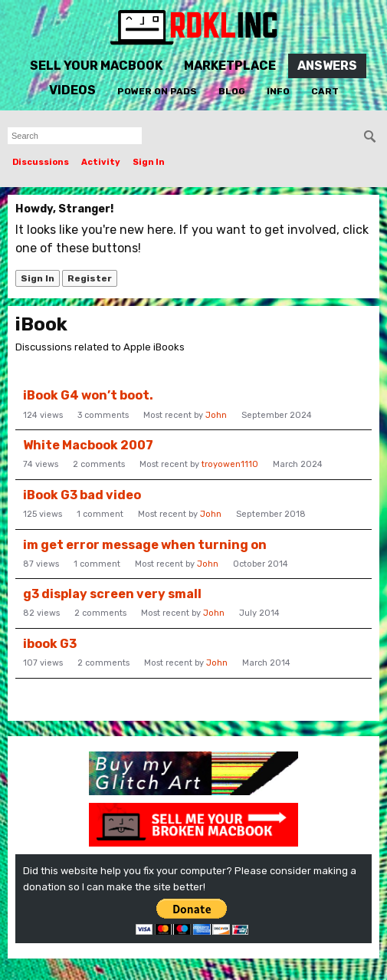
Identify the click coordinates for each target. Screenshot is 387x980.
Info (278, 91)
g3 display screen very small (112, 594)
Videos (72, 90)
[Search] (370, 136)
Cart (325, 91)
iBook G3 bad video (82, 495)
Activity (101, 162)
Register (90, 278)
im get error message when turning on (145, 545)
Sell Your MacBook (96, 66)
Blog (232, 91)
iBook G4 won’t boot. (88, 395)
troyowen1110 (230, 464)
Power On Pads (157, 91)
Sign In (149, 162)
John (216, 415)
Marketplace (230, 66)
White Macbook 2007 (88, 445)
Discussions (41, 162)
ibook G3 (50, 644)
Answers (327, 66)
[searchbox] (75, 136)
